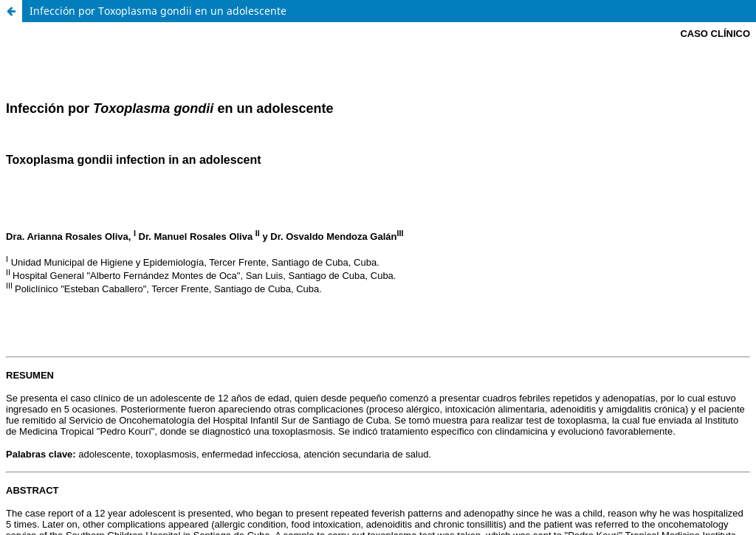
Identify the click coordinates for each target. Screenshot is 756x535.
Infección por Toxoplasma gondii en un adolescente (158, 11)
